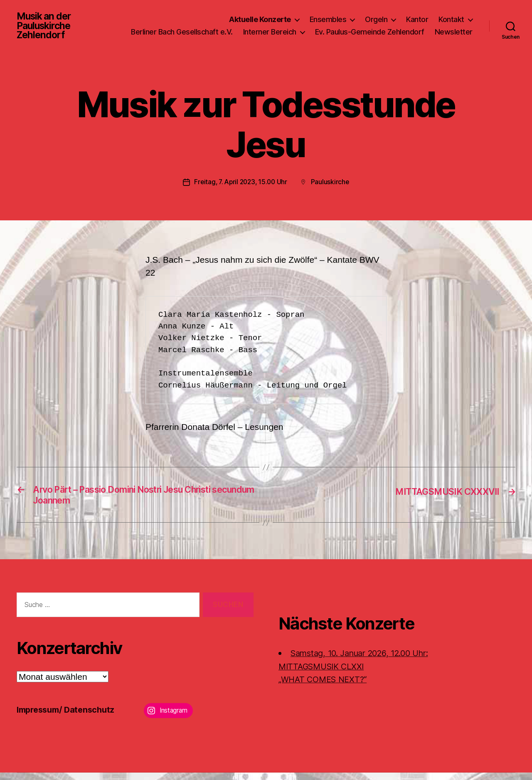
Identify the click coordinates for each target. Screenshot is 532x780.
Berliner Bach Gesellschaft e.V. (230, 28)
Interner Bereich (318, 28)
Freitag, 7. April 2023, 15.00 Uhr (241, 187)
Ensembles (328, 16)
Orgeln (376, 16)
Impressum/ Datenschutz (69, 717)
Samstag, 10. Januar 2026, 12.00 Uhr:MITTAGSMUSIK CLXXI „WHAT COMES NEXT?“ (361, 674)
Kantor (417, 16)
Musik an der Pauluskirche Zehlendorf (46, 28)
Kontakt (451, 16)
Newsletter (454, 41)
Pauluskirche (332, 187)
